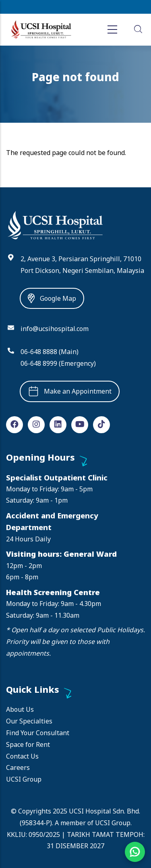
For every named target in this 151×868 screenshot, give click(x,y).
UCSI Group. (113, 823)
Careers (18, 767)
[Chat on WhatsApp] (135, 852)
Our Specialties (29, 721)
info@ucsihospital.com (55, 329)
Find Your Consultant (38, 733)
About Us (20, 709)
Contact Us (22, 756)
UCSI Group (24, 779)
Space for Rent (28, 744)
